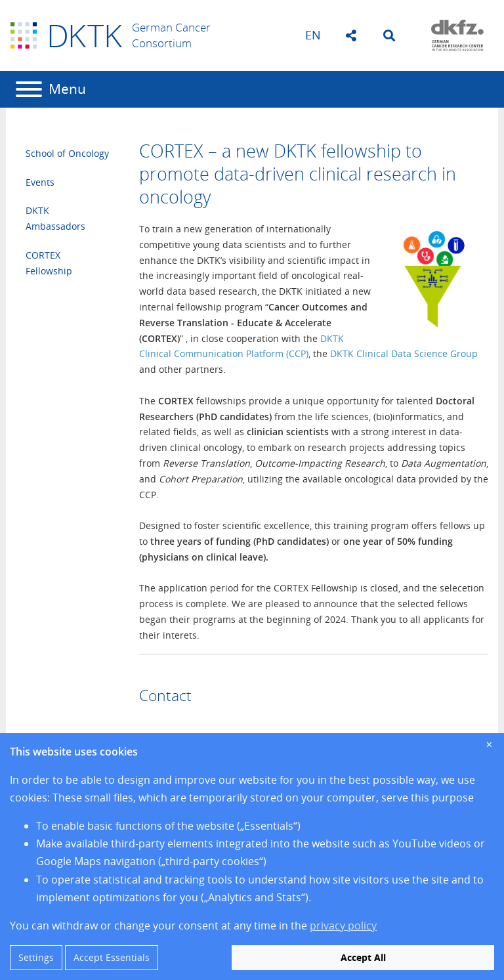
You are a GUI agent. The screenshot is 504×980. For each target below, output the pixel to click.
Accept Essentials (112, 957)
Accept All (363, 957)
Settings (36, 957)
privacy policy (343, 926)
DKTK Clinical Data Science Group (404, 353)
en (313, 35)
